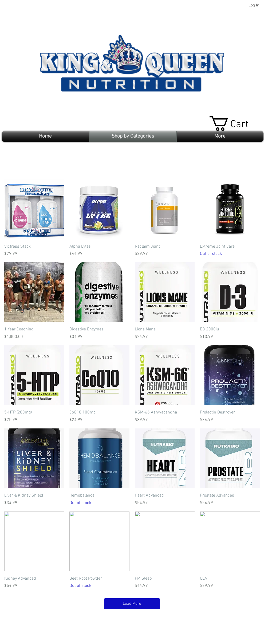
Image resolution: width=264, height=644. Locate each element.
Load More (132, 604)
